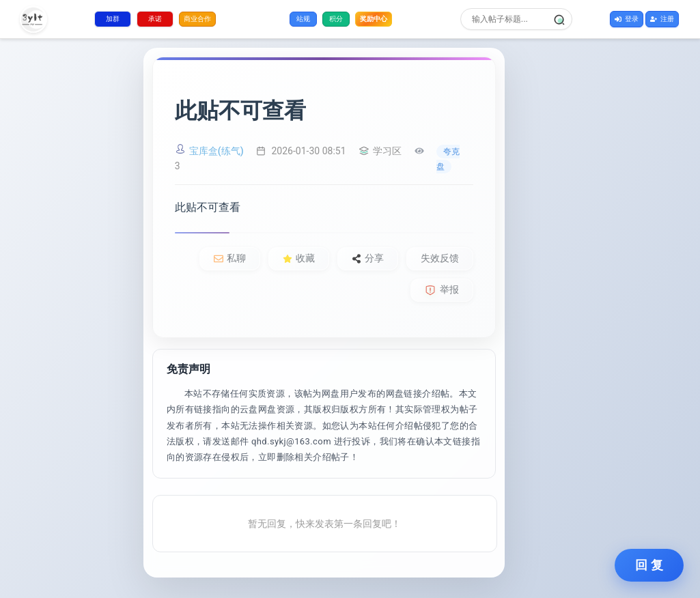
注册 (662, 19)
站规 (303, 19)
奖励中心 (374, 19)
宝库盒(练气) (216, 151)
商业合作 (197, 19)
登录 (627, 19)
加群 (113, 19)
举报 (442, 290)
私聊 (230, 258)
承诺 (155, 19)
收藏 (299, 258)
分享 (368, 258)
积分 (336, 19)
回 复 (649, 565)
